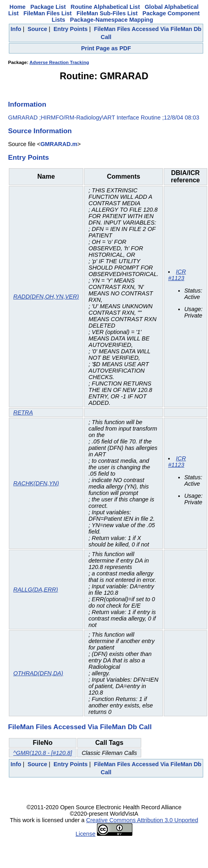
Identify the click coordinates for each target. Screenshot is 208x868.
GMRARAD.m (59, 144)
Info (16, 29)
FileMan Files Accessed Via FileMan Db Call (80, 727)
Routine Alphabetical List (105, 7)
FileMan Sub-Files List (107, 13)
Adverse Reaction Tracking (59, 62)
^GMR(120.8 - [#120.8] (43, 753)
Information (27, 104)
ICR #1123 (177, 275)
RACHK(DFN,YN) (36, 483)
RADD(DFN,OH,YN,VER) (46, 297)
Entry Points (71, 29)
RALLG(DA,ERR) (36, 590)
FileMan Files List (47, 13)
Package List (48, 7)
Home (18, 7)
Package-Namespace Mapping (111, 20)
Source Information (40, 131)
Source (37, 29)
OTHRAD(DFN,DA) (38, 673)
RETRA (23, 412)
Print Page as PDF (106, 48)
